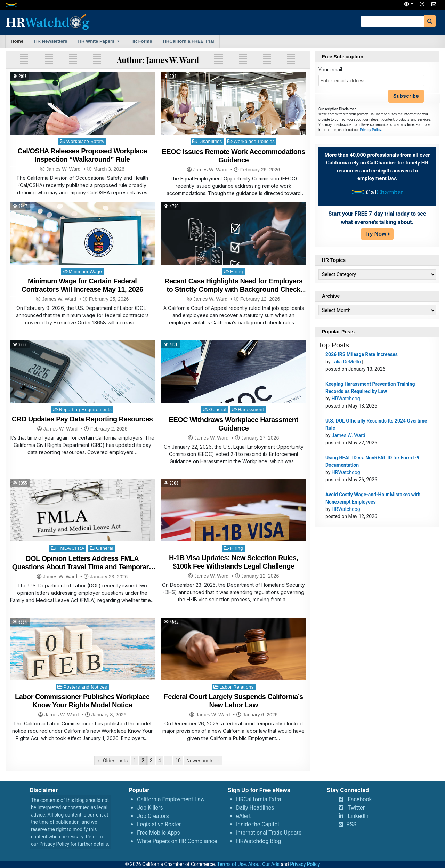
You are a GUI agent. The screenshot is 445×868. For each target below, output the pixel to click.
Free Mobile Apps (159, 833)
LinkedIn (358, 816)
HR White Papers (96, 41)
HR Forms (141, 41)
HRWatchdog (346, 399)
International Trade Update (269, 833)
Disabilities (210, 141)
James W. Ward (63, 169)
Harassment (251, 409)
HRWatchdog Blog (258, 841)
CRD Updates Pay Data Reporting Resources (82, 419)
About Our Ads (264, 864)
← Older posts (112, 761)
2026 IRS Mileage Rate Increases (362, 354)
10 (178, 761)
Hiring (237, 271)
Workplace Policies (254, 141)
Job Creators (153, 816)
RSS (351, 824)
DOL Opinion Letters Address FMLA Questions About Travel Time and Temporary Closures (82, 567)
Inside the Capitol (257, 824)
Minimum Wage (85, 271)
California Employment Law (171, 799)
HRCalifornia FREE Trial (188, 41)
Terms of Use (231, 864)
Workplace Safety (86, 141)
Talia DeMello (346, 362)
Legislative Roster (159, 824)
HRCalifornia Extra (259, 799)
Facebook (360, 799)
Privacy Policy (370, 130)
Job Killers (150, 808)
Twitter (356, 808)
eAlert (243, 816)
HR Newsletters (51, 41)
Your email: (331, 69)
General (218, 409)
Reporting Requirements (85, 409)
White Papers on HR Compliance (177, 841)
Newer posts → (203, 761)
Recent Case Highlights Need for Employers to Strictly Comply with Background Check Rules (233, 289)
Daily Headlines (255, 808)
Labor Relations (237, 687)
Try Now (375, 234)
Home (17, 41)
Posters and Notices (85, 687)
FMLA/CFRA (71, 548)
